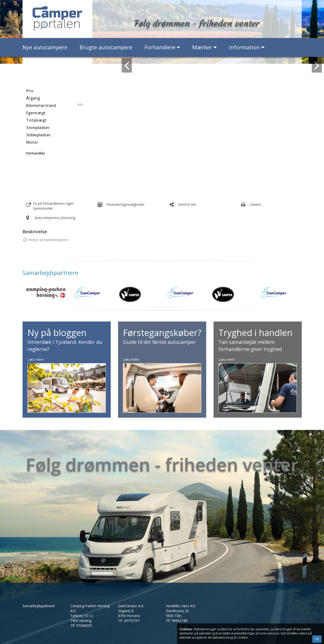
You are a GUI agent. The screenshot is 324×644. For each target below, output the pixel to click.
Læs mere (36, 359)
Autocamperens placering (55, 218)
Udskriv (255, 204)
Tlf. (81, 625)
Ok (317, 639)
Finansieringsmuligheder (125, 204)
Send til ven (187, 204)
